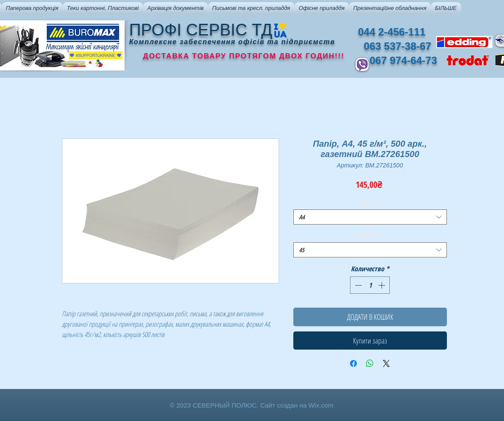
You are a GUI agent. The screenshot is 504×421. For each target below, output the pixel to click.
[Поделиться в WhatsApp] (370, 363)
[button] (32, 8)
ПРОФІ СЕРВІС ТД (201, 30)
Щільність (370, 235)
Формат (370, 202)
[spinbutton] (370, 285)
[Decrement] (357, 285)
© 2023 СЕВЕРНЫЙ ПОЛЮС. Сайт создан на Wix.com (252, 405)
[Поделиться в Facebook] (353, 363)
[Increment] (382, 285)
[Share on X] (386, 363)
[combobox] (370, 217)
